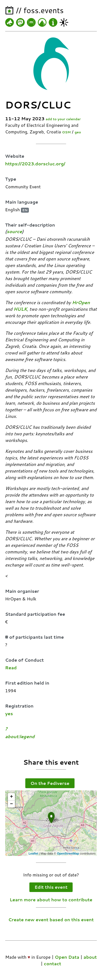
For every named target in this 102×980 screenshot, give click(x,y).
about (90, 957)
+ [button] (12, 797)
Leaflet (33, 853)
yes (9, 713)
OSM (66, 132)
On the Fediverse (50, 783)
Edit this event (51, 887)
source (14, 231)
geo (78, 132)
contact (52, 963)
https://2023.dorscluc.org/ (35, 164)
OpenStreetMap (68, 853)
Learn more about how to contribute (51, 900)
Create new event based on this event (51, 919)
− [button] (12, 804)
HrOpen (81, 302)
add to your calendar (63, 119)
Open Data (67, 957)
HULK (20, 309)
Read (11, 667)
